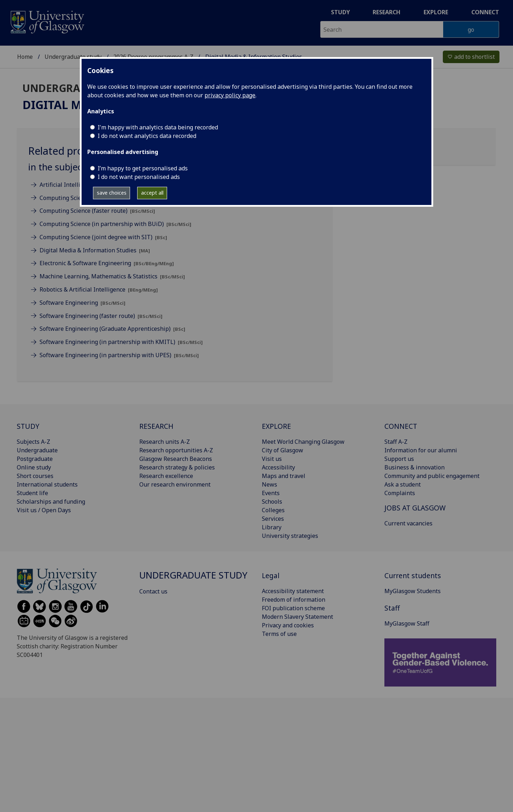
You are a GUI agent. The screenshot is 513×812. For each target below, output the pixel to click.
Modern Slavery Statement (297, 617)
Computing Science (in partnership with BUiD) (115, 224)
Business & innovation (414, 467)
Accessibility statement (293, 591)
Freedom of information (294, 600)
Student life (32, 493)
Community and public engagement (432, 476)
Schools (272, 502)
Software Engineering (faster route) (101, 316)
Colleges (273, 510)
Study (340, 12)
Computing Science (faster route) (97, 211)
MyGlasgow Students (413, 591)
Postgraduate (35, 459)
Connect (485, 12)
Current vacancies (408, 523)
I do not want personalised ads (139, 177)
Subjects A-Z (33, 442)
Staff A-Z (396, 442)
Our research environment (175, 484)
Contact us (153, 591)
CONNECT (401, 426)
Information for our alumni (421, 450)
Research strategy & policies (177, 467)
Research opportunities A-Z (176, 450)
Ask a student (403, 484)
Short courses (35, 476)
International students (47, 484)
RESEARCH (156, 426)
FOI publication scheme (293, 608)
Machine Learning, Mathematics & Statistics (112, 276)
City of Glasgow (283, 450)
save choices (112, 193)
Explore (436, 12)
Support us (399, 459)
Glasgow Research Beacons (176, 459)
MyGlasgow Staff (407, 623)
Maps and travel (284, 476)
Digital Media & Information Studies (95, 250)
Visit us (272, 459)
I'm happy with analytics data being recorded (158, 127)
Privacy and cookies (288, 625)
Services (273, 519)
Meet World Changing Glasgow (303, 442)
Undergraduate (37, 450)
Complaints (400, 493)
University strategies (290, 536)
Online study (34, 467)
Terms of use (279, 634)
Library (272, 527)
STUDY (28, 426)
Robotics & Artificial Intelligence (99, 289)
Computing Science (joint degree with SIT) (103, 237)
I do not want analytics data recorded (147, 136)
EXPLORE (276, 426)
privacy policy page (230, 95)
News (270, 484)
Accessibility (278, 467)
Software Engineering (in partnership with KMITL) (121, 342)
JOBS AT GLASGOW (415, 508)
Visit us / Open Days (44, 510)
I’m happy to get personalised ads (143, 168)
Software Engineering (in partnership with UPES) (119, 355)
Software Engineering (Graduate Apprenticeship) (112, 329)
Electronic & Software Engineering (107, 263)
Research (387, 12)
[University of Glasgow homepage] (47, 21)
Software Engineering (82, 303)
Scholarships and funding (51, 502)
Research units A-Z (165, 442)
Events (271, 493)
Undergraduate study (73, 57)
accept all (152, 193)
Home (25, 57)
